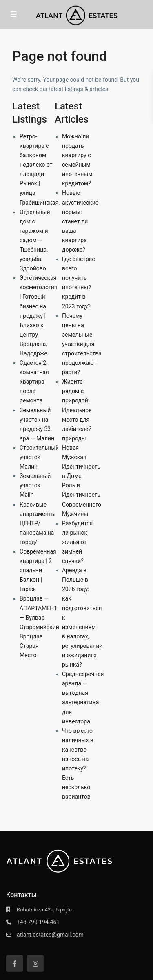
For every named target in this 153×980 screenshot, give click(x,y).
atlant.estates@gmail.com (50, 935)
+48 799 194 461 (38, 922)
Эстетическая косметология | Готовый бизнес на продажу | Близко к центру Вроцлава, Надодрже (39, 316)
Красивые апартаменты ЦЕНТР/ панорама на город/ (38, 523)
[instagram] (35, 963)
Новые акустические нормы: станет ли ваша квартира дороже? (80, 221)
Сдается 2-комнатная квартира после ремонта (34, 382)
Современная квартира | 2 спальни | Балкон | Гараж (38, 570)
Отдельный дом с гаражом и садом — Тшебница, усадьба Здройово (35, 240)
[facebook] (14, 963)
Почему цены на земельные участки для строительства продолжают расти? (82, 344)
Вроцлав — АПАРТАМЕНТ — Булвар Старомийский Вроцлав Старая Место (39, 627)
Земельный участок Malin (35, 485)
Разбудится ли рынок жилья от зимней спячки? (77, 542)
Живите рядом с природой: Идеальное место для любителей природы (77, 410)
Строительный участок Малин (39, 457)
